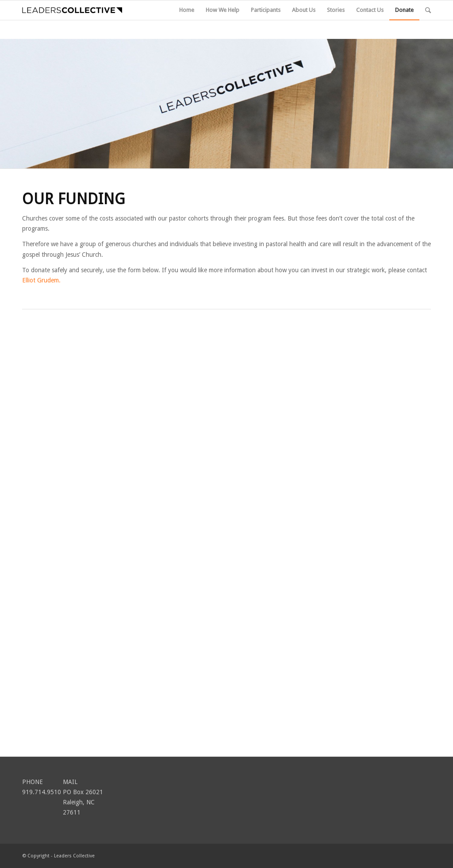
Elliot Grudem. (41, 280)
